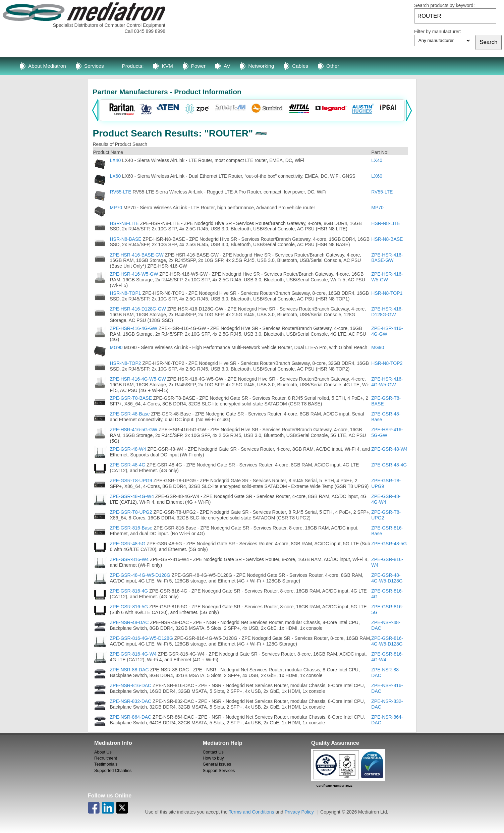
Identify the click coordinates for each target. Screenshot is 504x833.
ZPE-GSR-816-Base (131, 528)
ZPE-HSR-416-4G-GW (134, 328)
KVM (167, 66)
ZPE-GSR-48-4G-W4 (132, 496)
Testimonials (106, 764)
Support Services (219, 771)
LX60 (116, 176)
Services (94, 66)
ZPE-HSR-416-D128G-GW (138, 309)
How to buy (213, 758)
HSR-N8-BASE (126, 239)
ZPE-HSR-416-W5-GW (135, 274)
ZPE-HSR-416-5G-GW (134, 430)
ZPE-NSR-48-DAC (129, 622)
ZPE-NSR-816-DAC (131, 685)
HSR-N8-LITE (124, 223)
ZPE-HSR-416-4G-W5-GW (138, 379)
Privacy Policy (299, 812)
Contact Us (213, 752)
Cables (300, 66)
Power (199, 66)
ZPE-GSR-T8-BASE (131, 398)
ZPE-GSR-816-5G (129, 607)
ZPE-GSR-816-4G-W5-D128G (142, 638)
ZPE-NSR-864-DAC (131, 717)
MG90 (116, 347)
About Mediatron (47, 66)
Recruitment (106, 758)
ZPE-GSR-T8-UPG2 (131, 512)
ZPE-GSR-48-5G (128, 544)
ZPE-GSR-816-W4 (129, 559)
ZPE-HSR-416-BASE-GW (137, 255)
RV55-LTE (121, 192)
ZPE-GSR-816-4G (129, 591)
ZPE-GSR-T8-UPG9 (131, 481)
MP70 (116, 208)
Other (333, 66)
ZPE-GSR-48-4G (128, 465)
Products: (133, 66)
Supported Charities (113, 771)
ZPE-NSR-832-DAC (131, 701)
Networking (261, 66)
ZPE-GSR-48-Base (130, 414)
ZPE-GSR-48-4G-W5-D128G (140, 575)
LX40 (116, 160)
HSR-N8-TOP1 (126, 293)
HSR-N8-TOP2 (126, 363)
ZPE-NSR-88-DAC (129, 670)
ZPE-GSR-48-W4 (128, 449)
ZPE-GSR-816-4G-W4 (133, 654)
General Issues (217, 764)
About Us (103, 752)
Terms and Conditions (251, 812)
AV (227, 66)
